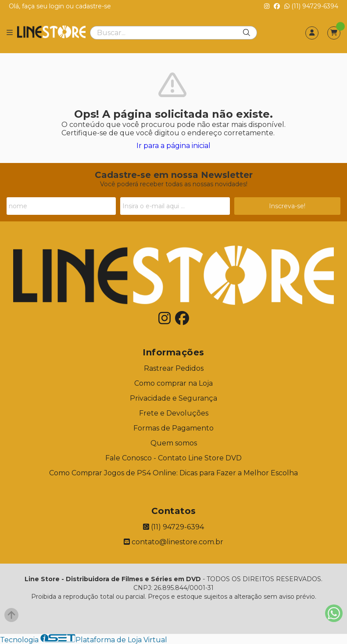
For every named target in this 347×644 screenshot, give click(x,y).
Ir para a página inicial (173, 146)
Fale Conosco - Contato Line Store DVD (173, 458)
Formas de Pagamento (173, 428)
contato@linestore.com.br (173, 542)
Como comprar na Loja (173, 383)
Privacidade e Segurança (173, 398)
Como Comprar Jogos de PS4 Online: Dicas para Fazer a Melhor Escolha (173, 473)
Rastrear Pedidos (174, 368)
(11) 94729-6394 (311, 6)
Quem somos (174, 443)
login (57, 6)
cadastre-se (93, 6)
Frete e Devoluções (174, 413)
